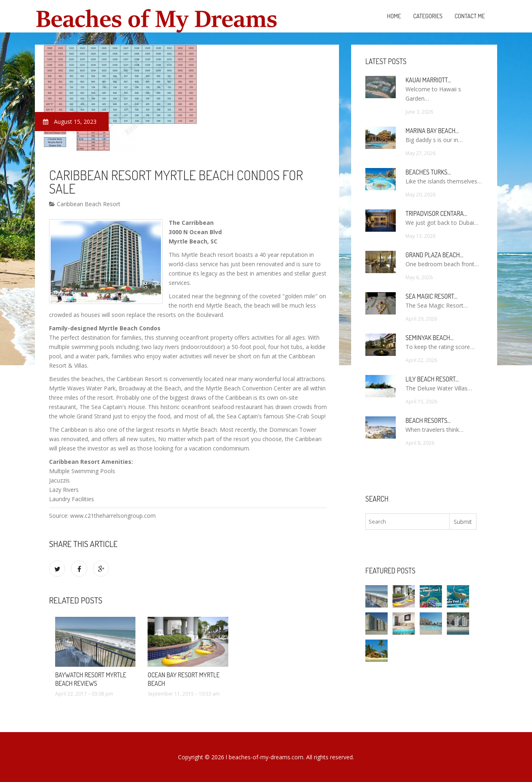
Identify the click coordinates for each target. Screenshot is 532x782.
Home (394, 16)
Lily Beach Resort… (432, 379)
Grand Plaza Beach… (434, 255)
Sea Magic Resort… (431, 296)
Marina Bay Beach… (432, 131)
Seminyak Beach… (430, 338)
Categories (428, 16)
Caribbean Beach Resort (85, 204)
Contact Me (470, 16)
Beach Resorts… (428, 420)
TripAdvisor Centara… (436, 213)
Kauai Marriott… (428, 80)
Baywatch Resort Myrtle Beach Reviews (91, 679)
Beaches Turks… (428, 172)
